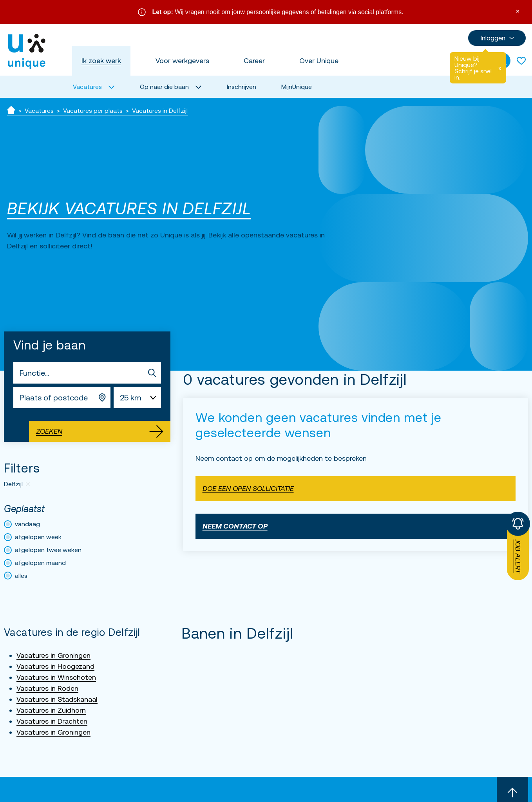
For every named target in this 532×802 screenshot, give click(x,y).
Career (254, 61)
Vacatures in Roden (47, 688)
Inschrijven (242, 87)
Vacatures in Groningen (53, 655)
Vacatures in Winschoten (56, 677)
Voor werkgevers (182, 61)
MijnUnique (297, 87)
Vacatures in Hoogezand (55, 666)
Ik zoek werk (101, 61)
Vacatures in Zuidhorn (51, 710)
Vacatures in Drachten (52, 721)
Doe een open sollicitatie (248, 488)
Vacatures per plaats (93, 110)
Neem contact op (235, 526)
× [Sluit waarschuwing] (518, 10)
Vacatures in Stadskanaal (57, 699)
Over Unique (319, 61)
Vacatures (39, 110)
